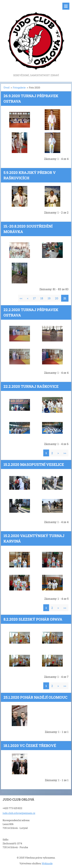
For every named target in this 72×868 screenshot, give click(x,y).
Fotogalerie (19, 87)
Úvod (6, 87)
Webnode (47, 863)
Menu (66, 6)
